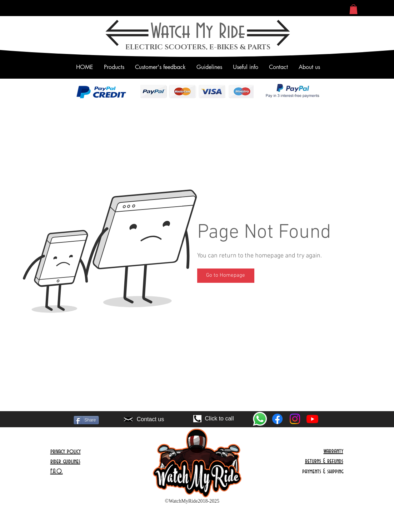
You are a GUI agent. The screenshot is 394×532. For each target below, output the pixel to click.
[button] (353, 9)
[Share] (86, 420)
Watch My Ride (198, 32)
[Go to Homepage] (226, 276)
